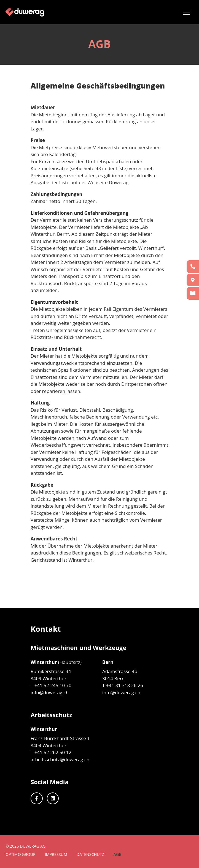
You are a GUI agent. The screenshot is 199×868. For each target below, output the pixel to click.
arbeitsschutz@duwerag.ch (60, 759)
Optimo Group (21, 854)
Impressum (56, 854)
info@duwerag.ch (50, 692)
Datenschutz (90, 854)
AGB (118, 854)
